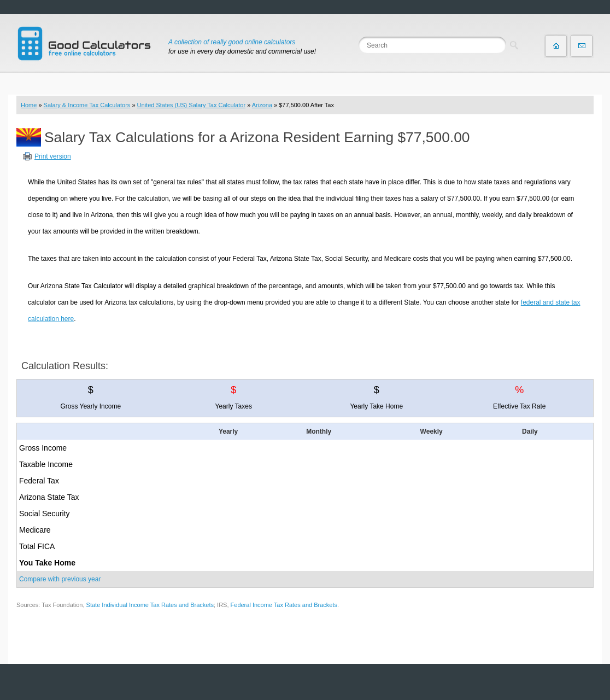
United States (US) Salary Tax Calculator (192, 105)
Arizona (262, 105)
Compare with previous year (60, 579)
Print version (53, 156)
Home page (556, 46)
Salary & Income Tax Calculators (87, 105)
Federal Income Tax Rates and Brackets (284, 605)
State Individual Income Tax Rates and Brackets (150, 605)
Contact (582, 46)
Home (29, 105)
